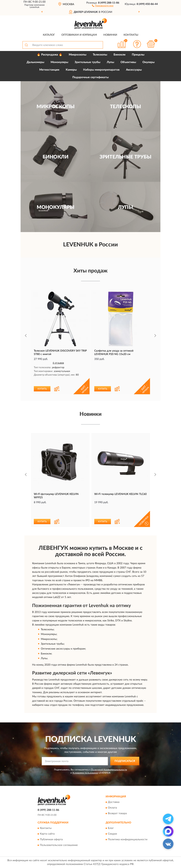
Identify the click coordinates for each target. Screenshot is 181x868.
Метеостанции (49, 70)
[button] (103, 5)
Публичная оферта (51, 839)
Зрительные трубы (87, 62)
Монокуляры (59, 62)
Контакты (131, 35)
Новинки (110, 35)
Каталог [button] (49, 35)
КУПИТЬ (42, 389)
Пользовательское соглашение (59, 845)
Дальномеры (35, 62)
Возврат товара (117, 813)
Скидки (112, 834)
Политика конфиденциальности (128, 839)
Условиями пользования (85, 773)
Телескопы (100, 55)
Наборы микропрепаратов (101, 70)
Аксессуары (134, 70)
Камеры (71, 70)
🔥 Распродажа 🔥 (50, 55)
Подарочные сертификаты (90, 77)
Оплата (112, 808)
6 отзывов (58, 363)
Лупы (110, 62)
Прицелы (138, 55)
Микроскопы (78, 55)
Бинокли (120, 55)
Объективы (128, 62)
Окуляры (149, 62)
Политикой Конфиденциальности (109, 770)
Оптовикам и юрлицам (79, 35)
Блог (111, 828)
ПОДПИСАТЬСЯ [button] (125, 761)
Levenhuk (34, 7)
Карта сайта (47, 834)
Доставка (114, 802)
